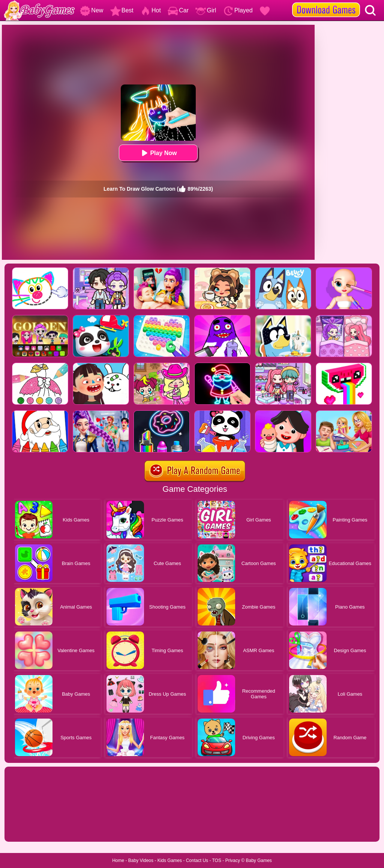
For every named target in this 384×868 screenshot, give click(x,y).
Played (238, 10)
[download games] (326, 3)
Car (178, 10)
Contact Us (197, 860)
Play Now (158, 153)
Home (118, 860)
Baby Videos (141, 860)
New (91, 10)
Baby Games (259, 860)
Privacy (233, 860)
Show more (30, 827)
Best (122, 10)
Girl (206, 10)
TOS (217, 860)
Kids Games (170, 860)
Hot (151, 10)
